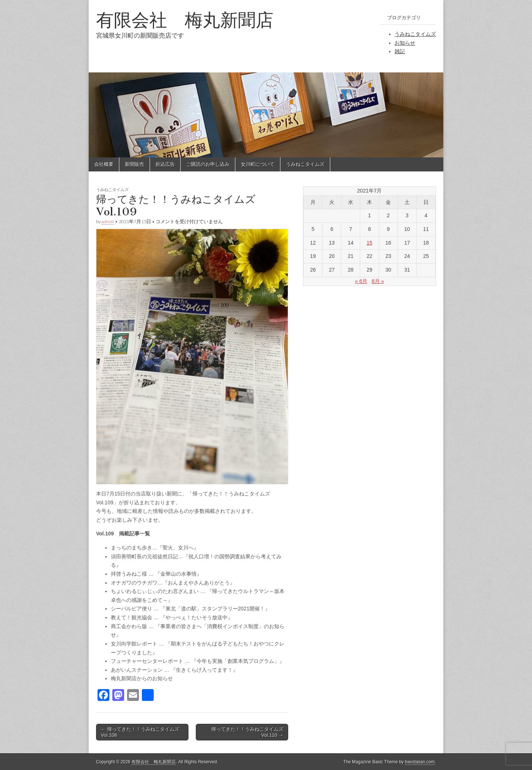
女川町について (258, 164)
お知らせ (405, 43)
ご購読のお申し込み (208, 164)
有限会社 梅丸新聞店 (185, 20)
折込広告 (165, 164)
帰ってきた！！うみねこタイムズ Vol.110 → (247, 732)
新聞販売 (134, 164)
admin (108, 222)
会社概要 (104, 164)
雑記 (400, 51)
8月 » (378, 281)
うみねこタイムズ (415, 34)
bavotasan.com (420, 762)
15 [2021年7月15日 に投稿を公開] (369, 243)
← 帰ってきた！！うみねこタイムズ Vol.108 (140, 732)
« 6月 (361, 281)
